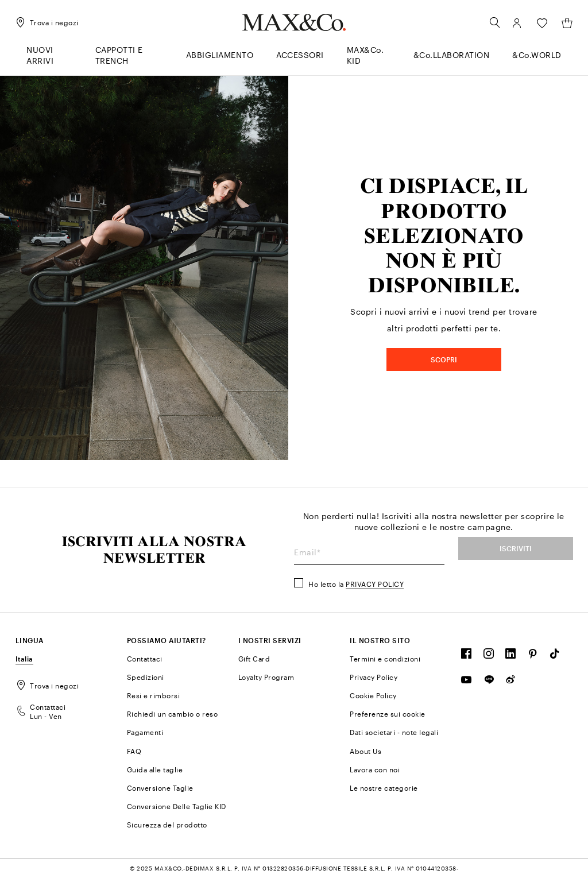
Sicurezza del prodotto (167, 825)
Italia (24, 659)
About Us (365, 751)
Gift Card (254, 659)
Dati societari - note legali (394, 732)
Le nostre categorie (384, 788)
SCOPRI (444, 359)
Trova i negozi (47, 686)
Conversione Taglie (160, 788)
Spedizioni (146, 677)
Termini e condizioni (385, 659)
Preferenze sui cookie (388, 714)
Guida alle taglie (155, 769)
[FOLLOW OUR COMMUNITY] (467, 656)
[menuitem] (49, 60)
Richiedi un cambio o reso (173, 714)
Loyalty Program (266, 677)
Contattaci (145, 659)
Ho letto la (356, 584)
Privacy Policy (375, 584)
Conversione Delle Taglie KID (177, 806)
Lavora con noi (375, 769)
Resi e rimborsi (154, 695)
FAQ (134, 751)
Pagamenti (145, 732)
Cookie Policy (373, 695)
